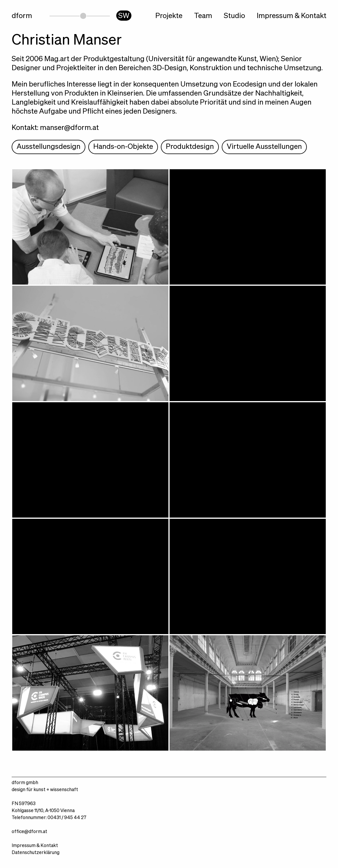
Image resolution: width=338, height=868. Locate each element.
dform (22, 16)
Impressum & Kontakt (292, 16)
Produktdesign (190, 147)
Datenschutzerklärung (36, 853)
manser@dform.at (69, 128)
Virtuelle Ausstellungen (264, 147)
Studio (234, 16)
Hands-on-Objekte (123, 147)
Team (203, 16)
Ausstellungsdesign (49, 147)
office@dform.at (29, 832)
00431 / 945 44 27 (67, 818)
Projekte (169, 16)
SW (124, 16)
